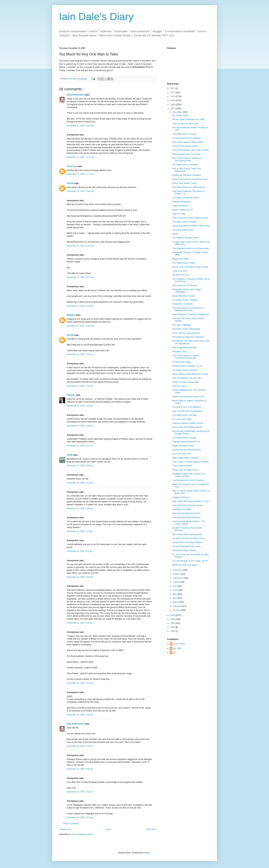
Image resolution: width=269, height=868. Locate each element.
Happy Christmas (180, 206)
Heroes (176, 234)
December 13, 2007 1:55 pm (80, 466)
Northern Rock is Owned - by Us (187, 366)
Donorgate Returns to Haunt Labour (189, 187)
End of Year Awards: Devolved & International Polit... (187, 159)
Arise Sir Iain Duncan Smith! (185, 146)
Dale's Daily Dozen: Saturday (186, 458)
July (175, 586)
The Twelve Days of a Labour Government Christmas (186, 357)
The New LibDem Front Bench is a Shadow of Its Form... (188, 309)
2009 (173, 100)
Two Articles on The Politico (185, 285)
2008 (173, 105)
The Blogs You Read (182, 509)
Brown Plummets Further (184, 296)
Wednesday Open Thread (184, 550)
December (178, 112)
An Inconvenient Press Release (187, 138)
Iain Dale (177, 648)
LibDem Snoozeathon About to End (188, 397)
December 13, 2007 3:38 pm (80, 769)
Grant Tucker (179, 644)
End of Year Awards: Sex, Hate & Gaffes (191, 150)
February (177, 606)
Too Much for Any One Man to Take (188, 538)
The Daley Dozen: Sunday (184, 134)
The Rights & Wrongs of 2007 (186, 238)
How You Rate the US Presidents (187, 411)
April (175, 598)
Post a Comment (71, 824)
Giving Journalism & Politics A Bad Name (191, 226)
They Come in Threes (182, 466)
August (176, 582)
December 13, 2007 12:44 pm (80, 191)
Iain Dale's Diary (96, 17)
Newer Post (65, 829)
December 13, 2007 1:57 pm (80, 483)
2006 (173, 615)
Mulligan (71, 315)
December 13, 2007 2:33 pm (80, 551)
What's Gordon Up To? (183, 210)
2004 (173, 623)
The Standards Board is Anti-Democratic (191, 248)
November (178, 570)
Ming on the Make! (181, 259)
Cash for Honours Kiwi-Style (185, 124)
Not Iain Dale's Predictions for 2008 (188, 119)
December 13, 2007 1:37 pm (80, 406)
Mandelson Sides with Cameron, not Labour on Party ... (189, 475)
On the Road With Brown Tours (186, 546)
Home (108, 829)
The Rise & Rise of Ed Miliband (186, 407)
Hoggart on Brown (181, 497)
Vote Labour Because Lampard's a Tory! (191, 501)
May (175, 594)
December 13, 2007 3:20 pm (80, 683)
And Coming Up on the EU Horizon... (189, 480)
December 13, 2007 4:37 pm (80, 818)
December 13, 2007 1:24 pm (80, 354)
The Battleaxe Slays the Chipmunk (188, 337)
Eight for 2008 (179, 214)
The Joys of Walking (182, 325)
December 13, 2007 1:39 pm (80, 426)
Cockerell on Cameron (182, 304)
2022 (173, 88)
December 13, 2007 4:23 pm (80, 792)
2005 (173, 619)
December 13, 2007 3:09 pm (80, 623)
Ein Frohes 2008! (180, 116)
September (178, 578)
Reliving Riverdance (181, 202)
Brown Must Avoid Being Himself (187, 427)
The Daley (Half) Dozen (183, 230)
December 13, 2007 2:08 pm (80, 509)
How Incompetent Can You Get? (187, 378)
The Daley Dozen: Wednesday (186, 329)
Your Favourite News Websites (186, 517)
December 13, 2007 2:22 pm (80, 531)
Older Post (151, 829)
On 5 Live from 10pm (182, 419)
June (175, 590)
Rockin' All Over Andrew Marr (186, 382)
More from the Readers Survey (186, 513)
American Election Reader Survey (188, 423)
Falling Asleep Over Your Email (186, 154)
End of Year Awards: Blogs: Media (188, 142)
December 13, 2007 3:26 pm (80, 715)
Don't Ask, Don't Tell (181, 454)
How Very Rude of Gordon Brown (187, 505)
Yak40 (70, 455)
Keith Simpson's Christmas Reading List (191, 315)
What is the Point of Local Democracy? (190, 179)
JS (174, 653)
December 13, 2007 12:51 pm (80, 326)
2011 (173, 93)
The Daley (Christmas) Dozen (186, 198)
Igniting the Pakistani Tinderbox (187, 175)
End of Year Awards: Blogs (184, 183)
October (177, 574)
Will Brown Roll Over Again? (185, 565)
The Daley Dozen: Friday (184, 263)
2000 (173, 631)
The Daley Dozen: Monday (184, 415)
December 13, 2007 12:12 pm (80, 157)
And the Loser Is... (181, 386)
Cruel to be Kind (180, 271)
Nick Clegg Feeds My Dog (184, 347)
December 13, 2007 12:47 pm (80, 246)
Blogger (147, 853)
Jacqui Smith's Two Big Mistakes (187, 542)
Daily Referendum (75, 95)
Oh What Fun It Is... (181, 275)
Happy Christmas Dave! (183, 446)
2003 (173, 627)
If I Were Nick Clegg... (182, 362)
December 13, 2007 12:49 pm (80, 306)
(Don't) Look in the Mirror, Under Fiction (190, 267)
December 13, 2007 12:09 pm (80, 126)
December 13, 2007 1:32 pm (80, 386)
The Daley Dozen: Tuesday (185, 370)
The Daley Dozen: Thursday (185, 165)
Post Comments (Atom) (82, 834)
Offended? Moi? (180, 352)
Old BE (70, 183)
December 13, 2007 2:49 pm (80, 577)
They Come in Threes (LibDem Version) (190, 462)
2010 (173, 96)
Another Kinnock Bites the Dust (186, 450)
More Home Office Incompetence (187, 534)
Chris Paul (72, 166)
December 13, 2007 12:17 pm (80, 174)
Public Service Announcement (186, 333)
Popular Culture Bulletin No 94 (186, 442)
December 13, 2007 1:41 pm (80, 446)
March (176, 602)
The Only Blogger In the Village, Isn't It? (190, 561)
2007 (173, 108)
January (177, 610)
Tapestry (71, 395)
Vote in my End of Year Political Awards (190, 218)
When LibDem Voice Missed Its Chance (190, 374)
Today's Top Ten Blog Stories (185, 470)
